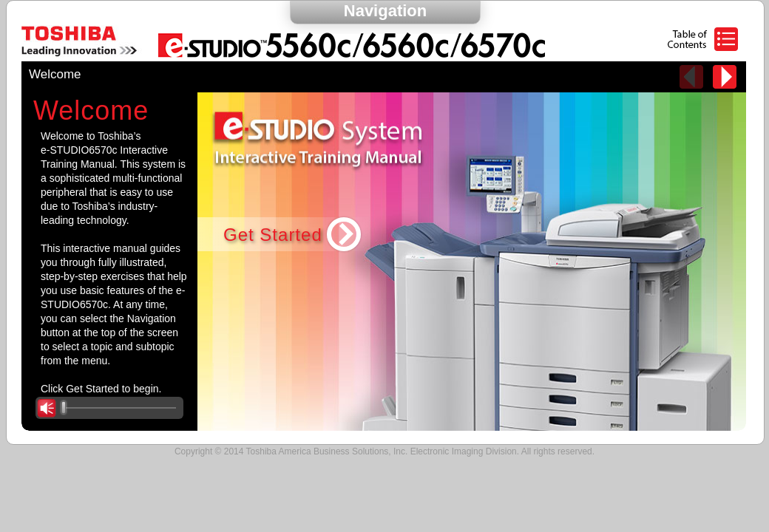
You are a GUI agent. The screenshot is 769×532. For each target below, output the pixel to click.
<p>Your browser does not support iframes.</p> (384, 262)
